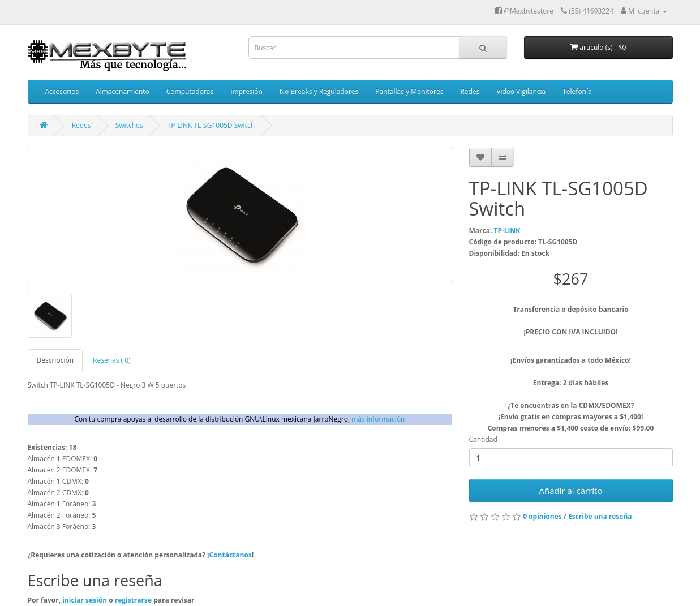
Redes (470, 91)
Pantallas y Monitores (409, 91)
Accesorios (62, 91)
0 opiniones (542, 516)
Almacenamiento (123, 91)
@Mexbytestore (524, 11)
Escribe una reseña (600, 516)
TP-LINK (507, 231)
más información (378, 419)
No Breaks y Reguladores (319, 91)
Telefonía (577, 91)
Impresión (246, 91)
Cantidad (483, 439)
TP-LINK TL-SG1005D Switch (211, 125)
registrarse (134, 600)
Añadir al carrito (571, 491)
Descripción (55, 360)
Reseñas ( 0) (112, 360)
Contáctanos (231, 555)
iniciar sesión (85, 600)
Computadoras (190, 91)
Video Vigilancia (521, 91)
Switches (129, 125)
